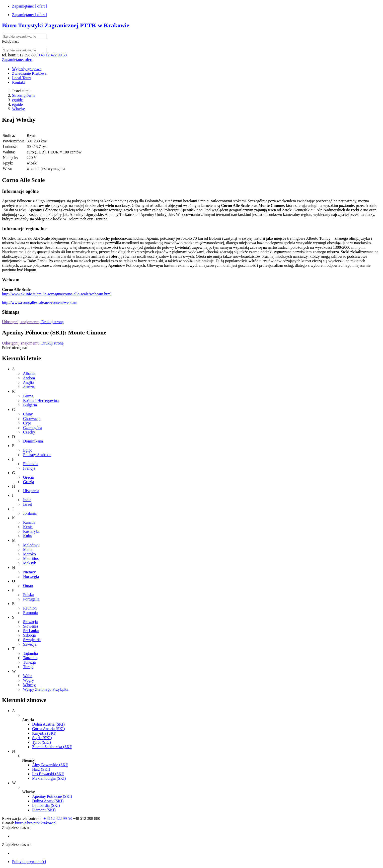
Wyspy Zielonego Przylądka (46, 689)
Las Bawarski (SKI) (48, 774)
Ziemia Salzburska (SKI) (52, 747)
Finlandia (31, 464)
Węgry (29, 680)
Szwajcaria (32, 640)
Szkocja (29, 635)
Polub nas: (10, 41)
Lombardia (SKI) (46, 805)
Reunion (30, 608)
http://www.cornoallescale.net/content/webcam (40, 302)
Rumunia (30, 613)
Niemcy (29, 572)
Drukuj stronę (52, 322)
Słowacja (30, 622)
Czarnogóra (32, 428)
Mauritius (31, 558)
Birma (28, 396)
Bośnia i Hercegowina (41, 401)
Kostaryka (31, 531)
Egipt (27, 450)
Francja (29, 468)
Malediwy (31, 545)
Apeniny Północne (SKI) (52, 796)
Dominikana (33, 441)
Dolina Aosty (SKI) (48, 801)
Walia (28, 676)
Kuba (27, 536)
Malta (28, 549)
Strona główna (24, 95)
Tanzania (30, 658)
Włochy (18, 109)
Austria (29, 387)
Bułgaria (30, 405)
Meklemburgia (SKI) (49, 778)
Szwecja (30, 644)
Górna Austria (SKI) (49, 729)
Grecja (28, 477)
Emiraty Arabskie (37, 455)
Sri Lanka (31, 631)
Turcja (28, 667)
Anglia (28, 382)
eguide (17, 100)
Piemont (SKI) (44, 810)
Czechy (29, 432)
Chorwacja (32, 419)
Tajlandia (30, 653)
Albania (29, 373)
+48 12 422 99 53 (53, 55)
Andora (29, 378)
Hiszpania (31, 491)
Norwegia (31, 577)
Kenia (28, 527)
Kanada (29, 522)
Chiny (28, 414)
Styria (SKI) (42, 738)
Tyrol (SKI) (42, 742)
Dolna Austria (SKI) (48, 724)
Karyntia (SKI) (44, 733)
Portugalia (31, 599)
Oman (28, 586)
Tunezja (29, 662)
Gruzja (29, 482)
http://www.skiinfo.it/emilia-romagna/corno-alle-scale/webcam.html (57, 294)
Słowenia (31, 626)
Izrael (28, 504)
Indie (27, 500)
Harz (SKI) (41, 769)
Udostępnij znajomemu (21, 322)
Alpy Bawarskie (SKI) (50, 765)
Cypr (27, 423)
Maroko (29, 554)
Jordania (30, 513)
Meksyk (30, 563)
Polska (28, 595)
